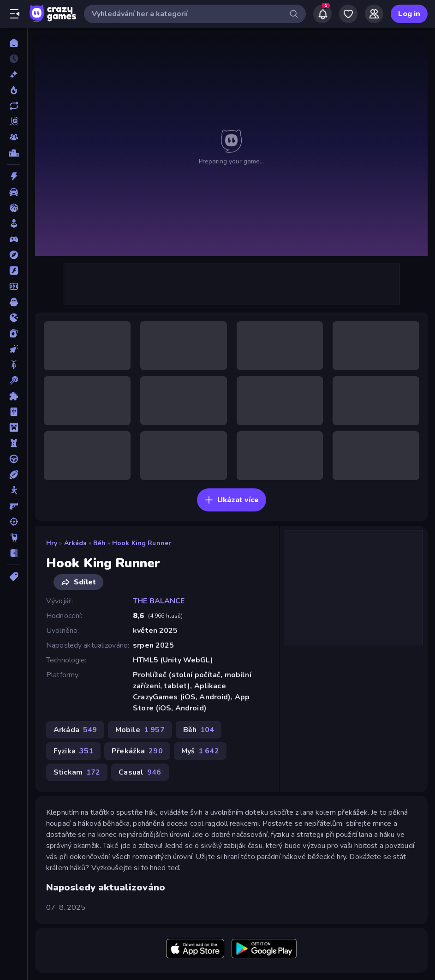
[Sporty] (14, 475)
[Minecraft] (14, 427)
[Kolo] (14, 365)
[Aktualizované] (14, 106)
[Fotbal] (14, 286)
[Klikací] (14, 349)
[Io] (14, 318)
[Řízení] (14, 459)
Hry (52, 543)
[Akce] (14, 176)
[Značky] (14, 577)
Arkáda (76, 543)
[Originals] (14, 121)
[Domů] (14, 43)
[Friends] (374, 14)
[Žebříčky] (14, 153)
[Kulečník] (14, 380)
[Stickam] (14, 490)
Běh (99, 543)
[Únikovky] (14, 553)
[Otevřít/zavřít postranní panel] (15, 14)
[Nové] (14, 74)
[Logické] (14, 396)
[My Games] (348, 14)
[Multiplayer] (14, 137)
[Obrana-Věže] (14, 443)
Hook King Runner (142, 543)
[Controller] (14, 239)
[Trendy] (14, 90)
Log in (409, 14)
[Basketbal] (14, 208)
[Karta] (14, 333)
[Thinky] (14, 537)
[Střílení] (14, 522)
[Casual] (14, 223)
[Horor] (14, 302)
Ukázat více (232, 500)
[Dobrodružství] (14, 255)
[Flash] (14, 271)
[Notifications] (322, 14)
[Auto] (14, 192)
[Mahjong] (14, 412)
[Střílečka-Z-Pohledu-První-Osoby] (14, 506)
